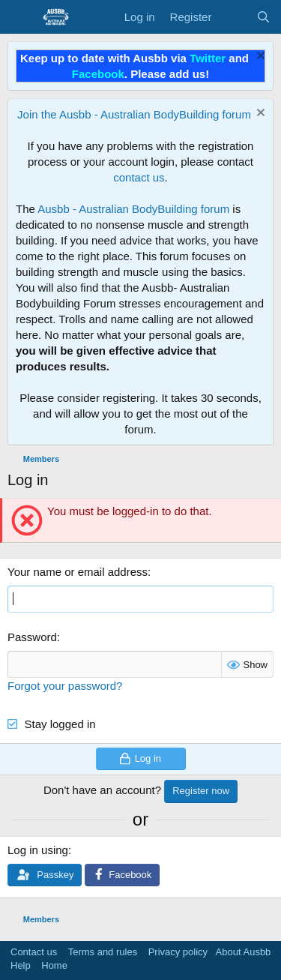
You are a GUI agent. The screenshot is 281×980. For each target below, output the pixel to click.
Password (32, 637)
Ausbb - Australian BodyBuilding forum (133, 209)
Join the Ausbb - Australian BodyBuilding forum (134, 114)
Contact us (34, 952)
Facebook (98, 74)
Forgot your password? (65, 686)
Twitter (208, 58)
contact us (139, 177)
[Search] (263, 17)
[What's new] (233, 17)
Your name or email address (78, 572)
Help (21, 965)
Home (54, 965)
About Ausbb (244, 952)
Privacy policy (178, 952)
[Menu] (21, 17)
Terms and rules (103, 952)
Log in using (38, 850)
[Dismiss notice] (259, 57)
